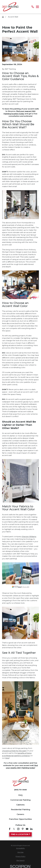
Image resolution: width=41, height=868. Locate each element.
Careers (20, 814)
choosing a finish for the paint (14, 751)
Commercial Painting (20, 800)
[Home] (10, 7)
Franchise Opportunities (20, 819)
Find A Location (21, 834)
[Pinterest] (23, 829)
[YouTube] (27, 829)
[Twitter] (14, 829)
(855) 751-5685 (20, 790)
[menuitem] (20, 848)
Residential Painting (20, 810)
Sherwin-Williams (29, 537)
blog (7, 758)
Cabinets (20, 805)
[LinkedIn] (31, 829)
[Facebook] (10, 829)
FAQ (20, 795)
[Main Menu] (37, 7)
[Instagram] (18, 829)
